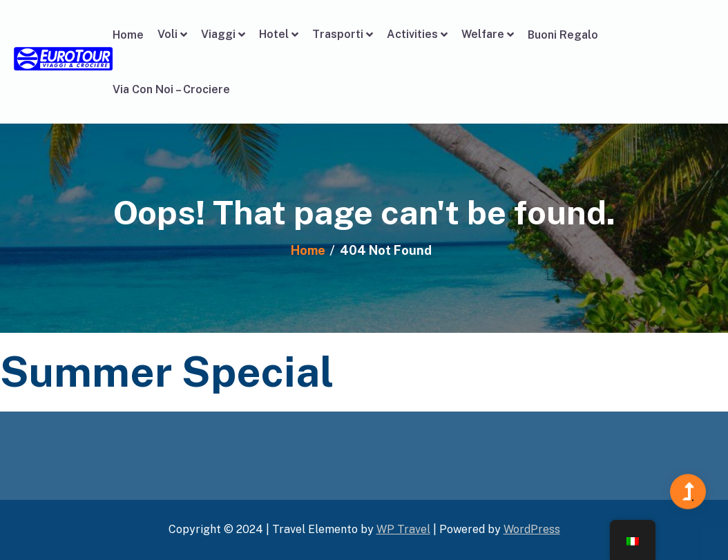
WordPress (532, 529)
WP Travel (403, 529)
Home (128, 35)
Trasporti (338, 34)
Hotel (274, 34)
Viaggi (218, 34)
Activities (412, 34)
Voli (167, 34)
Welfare (483, 34)
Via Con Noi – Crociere (171, 89)
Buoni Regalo (563, 35)
